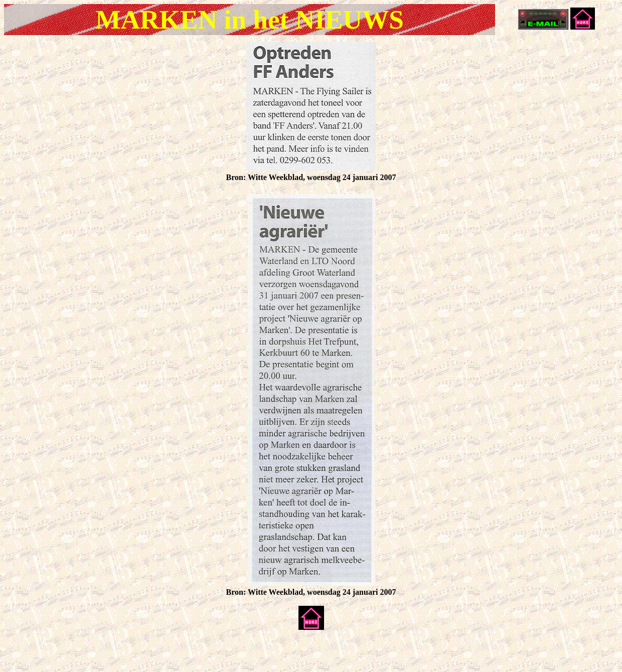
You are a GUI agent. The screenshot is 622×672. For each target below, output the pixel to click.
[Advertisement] (121, 653)
